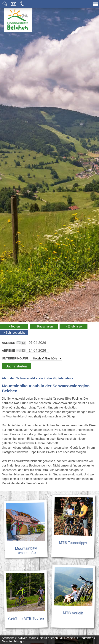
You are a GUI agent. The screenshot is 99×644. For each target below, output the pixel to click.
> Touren (14, 326)
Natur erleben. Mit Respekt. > (59, 638)
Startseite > (9, 638)
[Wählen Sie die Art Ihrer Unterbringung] (46, 358)
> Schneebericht (14, 333)
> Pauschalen (44, 326)
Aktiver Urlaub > (28, 638)
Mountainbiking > (13, 641)
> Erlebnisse (74, 326)
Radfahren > (88, 638)
